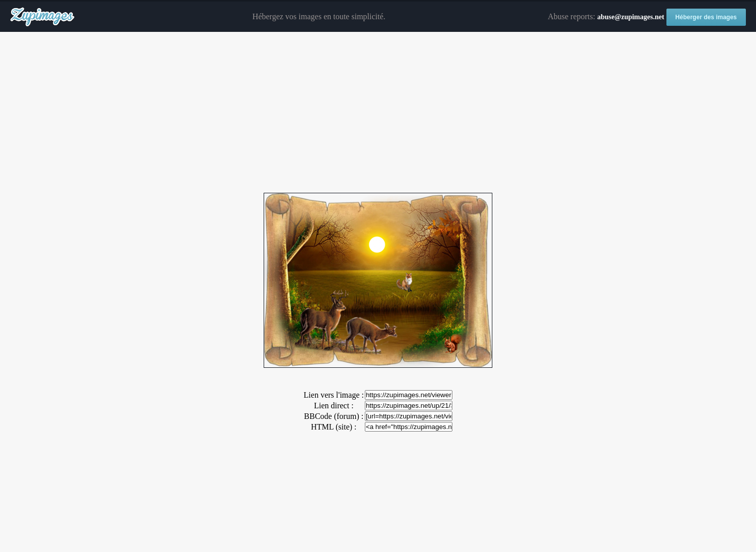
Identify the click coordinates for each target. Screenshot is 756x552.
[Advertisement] (378, 113)
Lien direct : (333, 406)
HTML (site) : (333, 427)
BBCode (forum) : (334, 416)
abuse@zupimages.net (631, 17)
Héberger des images (706, 17)
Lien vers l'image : (334, 395)
